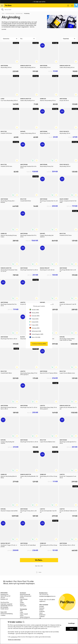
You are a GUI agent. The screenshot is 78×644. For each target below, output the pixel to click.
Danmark (42, 608)
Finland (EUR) (34, 319)
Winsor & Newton (25, 617)
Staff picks (23, 606)
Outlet (22, 603)
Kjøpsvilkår (4, 612)
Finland (41, 610)
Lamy (21, 612)
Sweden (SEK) (34, 310)
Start (3, 13)
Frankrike (42, 611)
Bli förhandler (4, 607)
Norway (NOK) (34, 313)
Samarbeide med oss (7, 606)
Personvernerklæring (7, 614)
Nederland (42, 615)
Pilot (21, 611)
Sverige (42, 606)
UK (40, 618)
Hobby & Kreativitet (26, 596)
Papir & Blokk (24, 599)
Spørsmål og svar (5, 596)
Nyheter (22, 604)
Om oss (3, 598)
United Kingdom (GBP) (36, 334)
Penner (22, 598)
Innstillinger (72, 623)
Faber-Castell (24, 614)
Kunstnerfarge (19, 13)
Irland (41, 613)
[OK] (39, 9)
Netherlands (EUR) (35, 331)
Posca (22, 616)
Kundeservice (4, 594)
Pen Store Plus (5, 602)
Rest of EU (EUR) (35, 337)
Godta (71, 629)
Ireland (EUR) (34, 322)
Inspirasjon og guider (6, 604)
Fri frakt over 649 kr (39, 2)
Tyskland (42, 616)
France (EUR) (34, 325)
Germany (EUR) (34, 328)
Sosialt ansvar (5, 609)
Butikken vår (4, 599)
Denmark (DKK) (34, 316)
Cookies (3, 615)
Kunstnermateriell (10, 13)
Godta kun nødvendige (14, 640)
